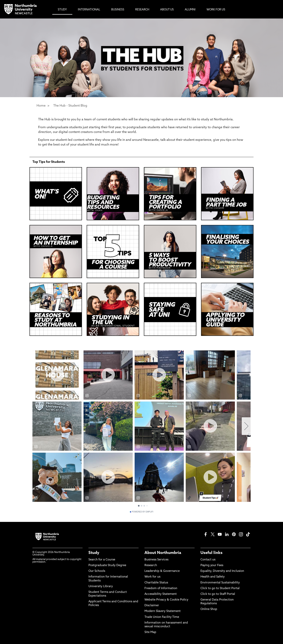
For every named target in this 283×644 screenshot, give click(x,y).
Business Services (156, 560)
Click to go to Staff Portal (218, 594)
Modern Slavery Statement (163, 611)
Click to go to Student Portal (220, 588)
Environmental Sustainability (220, 583)
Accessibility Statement (161, 594)
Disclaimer (152, 606)
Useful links (211, 553)
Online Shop (209, 609)
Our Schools (97, 571)
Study (94, 553)
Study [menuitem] (62, 10)
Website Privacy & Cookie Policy (166, 600)
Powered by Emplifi (141, 512)
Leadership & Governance (162, 571)
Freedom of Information (161, 588)
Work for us (152, 577)
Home (41, 106)
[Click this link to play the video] (113, 252)
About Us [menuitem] (167, 10)
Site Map (150, 632)
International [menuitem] (89, 10)
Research (151, 565)
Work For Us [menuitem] (216, 10)
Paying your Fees (212, 565)
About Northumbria (163, 553)
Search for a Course (102, 560)
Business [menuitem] (118, 10)
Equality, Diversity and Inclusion (222, 571)
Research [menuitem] (142, 10)
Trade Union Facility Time (162, 617)
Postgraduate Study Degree (107, 565)
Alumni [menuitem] (190, 10)
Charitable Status (156, 583)
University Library (101, 586)
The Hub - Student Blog (70, 106)
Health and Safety (213, 577)
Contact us (208, 560)
